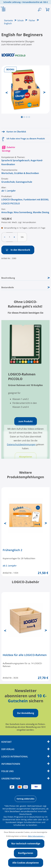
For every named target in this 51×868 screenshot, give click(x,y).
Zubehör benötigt (9, 149)
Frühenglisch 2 (12, 550)
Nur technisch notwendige (26, 844)
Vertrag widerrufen (26, 799)
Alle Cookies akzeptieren (26, 863)
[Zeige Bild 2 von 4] (24, 117)
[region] (26, 96)
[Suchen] (40, 10)
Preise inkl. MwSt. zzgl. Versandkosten (19, 222)
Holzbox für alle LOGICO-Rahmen (25, 655)
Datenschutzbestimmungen (21, 444)
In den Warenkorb (18, 250)
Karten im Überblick (16, 132)
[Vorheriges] (7, 92)
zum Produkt (26, 421)
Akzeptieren (26, 457)
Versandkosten (9, 809)
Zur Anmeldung (26, 713)
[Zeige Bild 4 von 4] (29, 117)
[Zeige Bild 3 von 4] (27, 117)
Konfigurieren (26, 853)
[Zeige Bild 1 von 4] (22, 117)
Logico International (15, 757)
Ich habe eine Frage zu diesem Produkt (26, 139)
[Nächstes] (44, 92)
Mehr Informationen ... (36, 836)
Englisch (8, 23)
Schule (20, 20)
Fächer (32, 20)
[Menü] (4, 10)
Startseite (8, 20)
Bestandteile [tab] (26, 287)
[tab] (26, 278)
